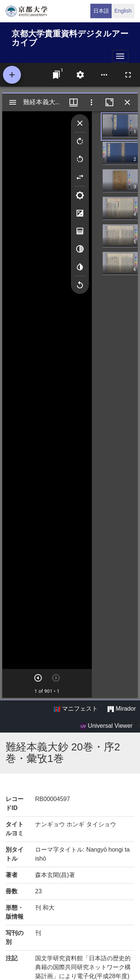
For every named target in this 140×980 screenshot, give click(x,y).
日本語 (101, 11)
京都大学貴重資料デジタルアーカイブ (70, 37)
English (123, 11)
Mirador (122, 709)
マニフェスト (76, 709)
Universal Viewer (106, 726)
